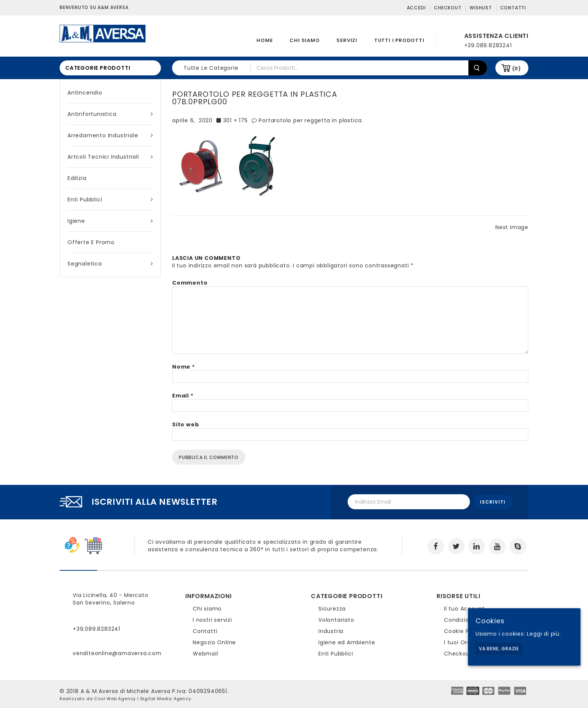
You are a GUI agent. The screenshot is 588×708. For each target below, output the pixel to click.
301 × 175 (235, 120)
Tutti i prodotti (399, 40)
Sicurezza (332, 608)
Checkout (448, 8)
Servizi (347, 40)
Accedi (416, 8)
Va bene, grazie (499, 649)
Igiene (110, 221)
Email (183, 396)
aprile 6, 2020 (192, 120)
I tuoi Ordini (461, 642)
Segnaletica (110, 264)
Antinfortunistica (110, 114)
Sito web (185, 424)
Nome (184, 367)
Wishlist (481, 8)
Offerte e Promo (91, 242)
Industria (331, 630)
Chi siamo (304, 40)
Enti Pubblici (110, 199)
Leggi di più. (544, 634)
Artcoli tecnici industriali (110, 157)
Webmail (205, 653)
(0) (517, 68)
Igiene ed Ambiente (347, 642)
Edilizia (77, 178)
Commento (190, 283)
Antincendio (85, 93)
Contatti (513, 8)
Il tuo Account (464, 608)
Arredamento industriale (110, 135)
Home (265, 40)
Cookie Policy (463, 630)
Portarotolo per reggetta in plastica (310, 120)
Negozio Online (214, 642)
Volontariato (336, 619)
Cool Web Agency (115, 698)
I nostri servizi (212, 619)
